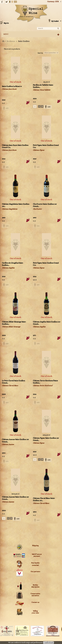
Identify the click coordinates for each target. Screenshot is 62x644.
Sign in (6, 23)
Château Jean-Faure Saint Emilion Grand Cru (15, 146)
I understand (49, 643)
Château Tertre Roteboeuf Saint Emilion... (45, 382)
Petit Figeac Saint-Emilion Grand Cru (46, 146)
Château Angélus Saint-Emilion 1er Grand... (47, 323)
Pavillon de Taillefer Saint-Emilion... (43, 86)
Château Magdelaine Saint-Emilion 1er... (16, 205)
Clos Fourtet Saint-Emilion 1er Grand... (45, 205)
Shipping (35, 546)
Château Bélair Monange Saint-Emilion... (14, 323)
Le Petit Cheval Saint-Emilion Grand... (13, 382)
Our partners (35, 572)
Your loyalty (35, 563)
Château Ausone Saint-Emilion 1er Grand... (15, 441)
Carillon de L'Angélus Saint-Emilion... (13, 264)
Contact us (35, 602)
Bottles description (35, 586)
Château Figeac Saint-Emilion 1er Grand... (46, 439)
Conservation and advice (35, 595)
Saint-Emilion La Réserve (12, 86)
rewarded (35, 565)
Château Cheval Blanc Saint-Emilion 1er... (44, 499)
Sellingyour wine (35, 612)
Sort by (40, 53)
